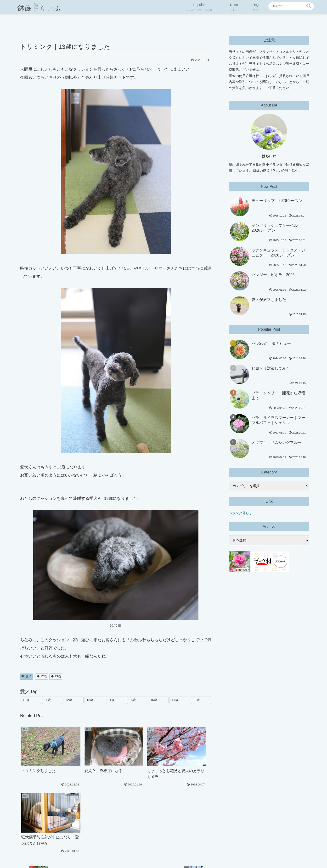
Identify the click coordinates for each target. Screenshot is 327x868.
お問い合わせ (192, 853)
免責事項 (170, 853)
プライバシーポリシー (142, 853)
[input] (291, 6)
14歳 (111, 700)
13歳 (56, 676)
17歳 (175, 700)
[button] (309, 6)
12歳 (42, 676)
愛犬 (26, 676)
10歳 (26, 700)
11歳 (47, 700)
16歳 (154, 700)
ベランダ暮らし (241, 513)
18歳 (196, 700)
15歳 (132, 700)
